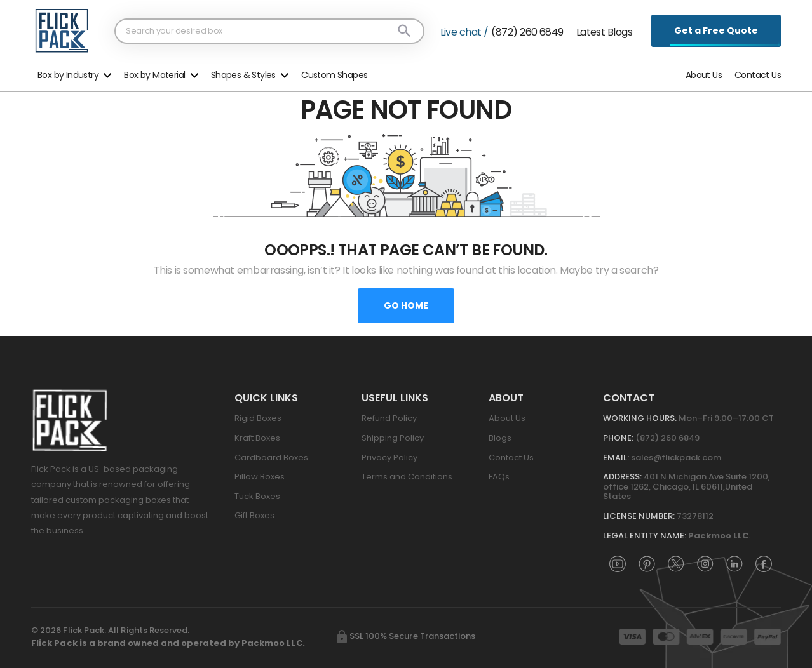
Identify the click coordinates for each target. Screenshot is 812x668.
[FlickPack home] (62, 30)
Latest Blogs (604, 32)
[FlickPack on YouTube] (618, 563)
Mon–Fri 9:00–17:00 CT (726, 418)
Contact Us (758, 75)
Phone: (618, 438)
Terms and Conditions (407, 477)
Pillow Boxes (260, 477)
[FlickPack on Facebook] (764, 563)
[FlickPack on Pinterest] (647, 563)
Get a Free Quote (717, 31)
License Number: (639, 516)
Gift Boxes (254, 515)
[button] (74, 74)
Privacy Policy (389, 458)
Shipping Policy (393, 438)
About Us (704, 75)
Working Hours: (640, 418)
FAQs (499, 477)
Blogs (500, 438)
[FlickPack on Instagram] (705, 563)
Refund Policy (389, 418)
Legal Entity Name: (645, 536)
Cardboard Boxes (271, 458)
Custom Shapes (334, 75)
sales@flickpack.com (676, 458)
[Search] (404, 31)
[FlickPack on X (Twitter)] (676, 563)
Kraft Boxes (257, 438)
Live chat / (464, 32)
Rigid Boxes (258, 418)
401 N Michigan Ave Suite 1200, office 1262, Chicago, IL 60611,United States (687, 486)
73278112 (695, 516)
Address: (622, 477)
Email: (616, 458)
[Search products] (261, 31)
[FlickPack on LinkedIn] (734, 563)
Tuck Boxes (257, 496)
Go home (406, 305)
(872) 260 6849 (527, 32)
